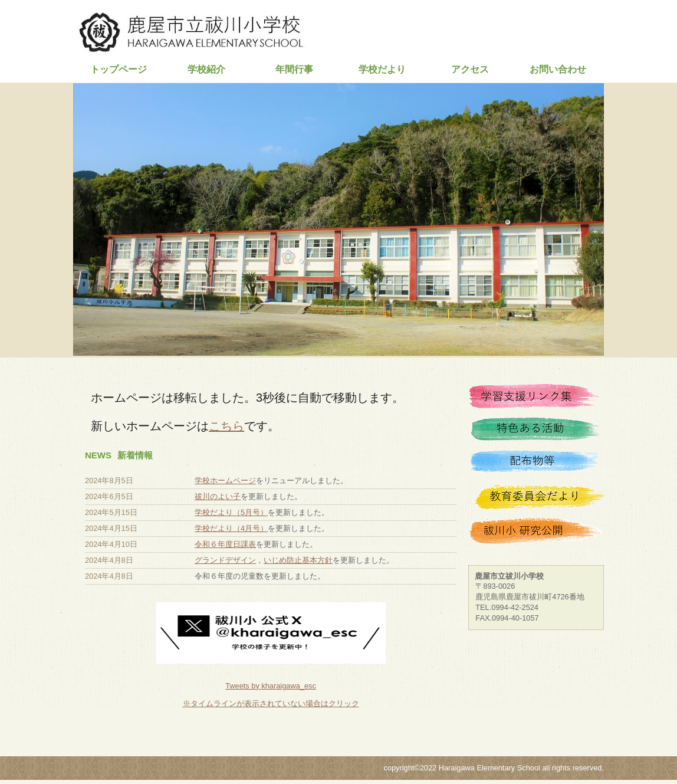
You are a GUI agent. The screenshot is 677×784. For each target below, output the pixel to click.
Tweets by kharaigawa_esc (271, 686)
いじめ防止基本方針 (298, 560)
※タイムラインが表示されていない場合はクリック (271, 703)
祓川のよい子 (218, 496)
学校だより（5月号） (231, 512)
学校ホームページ (225, 480)
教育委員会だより (536, 498)
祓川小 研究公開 (536, 532)
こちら (226, 426)
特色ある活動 (536, 432)
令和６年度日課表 (225, 544)
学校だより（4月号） (231, 528)
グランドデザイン (225, 560)
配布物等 (536, 465)
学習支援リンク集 (536, 399)
